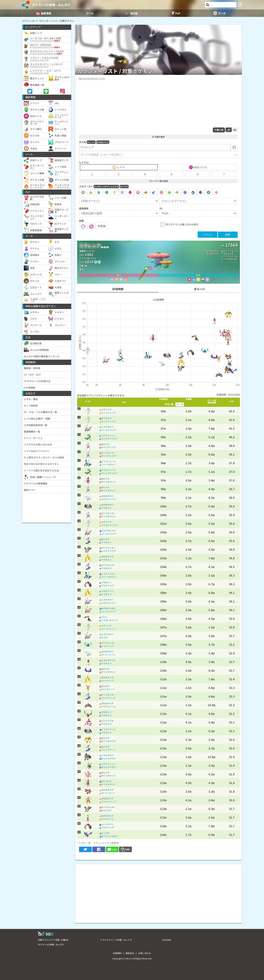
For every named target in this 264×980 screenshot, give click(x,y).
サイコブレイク (108, 447)
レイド (91, 142)
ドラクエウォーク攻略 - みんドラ (116, 940)
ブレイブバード (108, 698)
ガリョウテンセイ (109, 439)
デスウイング (107, 585)
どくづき (106, 833)
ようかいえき (212, 251)
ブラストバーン (108, 802)
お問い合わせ (145, 953)
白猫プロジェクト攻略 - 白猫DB (53, 940)
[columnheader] (88, 402)
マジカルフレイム (109, 525)
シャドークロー (108, 574)
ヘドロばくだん (231, 259)
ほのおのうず (107, 556)
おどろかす (107, 418)
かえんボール (107, 819)
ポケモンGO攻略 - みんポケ (51, 5)
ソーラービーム (231, 256)
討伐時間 (118, 289)
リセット (208, 234)
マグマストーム (108, 706)
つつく (105, 617)
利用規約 (117, 953)
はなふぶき (229, 254)
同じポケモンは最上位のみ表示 (182, 224)
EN (235, 130)
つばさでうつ (107, 591)
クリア (124, 187)
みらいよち (107, 810)
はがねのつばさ (108, 608)
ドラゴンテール (108, 461)
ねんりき (106, 444)
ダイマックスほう (109, 836)
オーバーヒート (108, 629)
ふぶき (105, 637)
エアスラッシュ (108, 435)
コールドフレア (108, 430)
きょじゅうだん (108, 758)
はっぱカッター (213, 254)
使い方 (219, 130)
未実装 (102, 226)
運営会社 (130, 953)
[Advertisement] (158, 892)
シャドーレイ (107, 646)
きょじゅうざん (108, 767)
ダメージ (199, 289)
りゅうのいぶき (108, 530)
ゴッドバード (107, 681)
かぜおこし (107, 582)
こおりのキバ (107, 427)
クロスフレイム (108, 499)
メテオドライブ (108, 551)
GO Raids (167, 940)
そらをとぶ (107, 508)
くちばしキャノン (109, 620)
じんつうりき (107, 721)
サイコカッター (108, 453)
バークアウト (107, 824)
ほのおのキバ (107, 496)
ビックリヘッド (108, 413)
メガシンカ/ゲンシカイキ (106, 187)
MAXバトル (103, 142)
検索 (228, 235)
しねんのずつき (108, 660)
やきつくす (107, 409)
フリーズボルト (108, 464)
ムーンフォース (231, 251)
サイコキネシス (108, 482)
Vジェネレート (108, 689)
